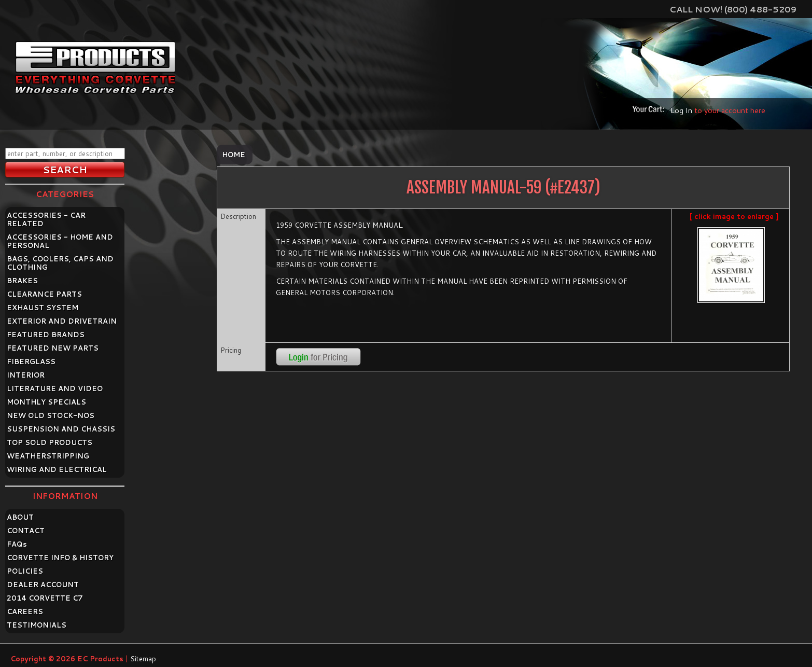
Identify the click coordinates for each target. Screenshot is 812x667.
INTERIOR (26, 375)
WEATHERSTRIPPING (48, 456)
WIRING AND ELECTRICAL (57, 469)
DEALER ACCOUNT (43, 585)
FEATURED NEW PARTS (53, 348)
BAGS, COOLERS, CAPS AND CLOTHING (60, 263)
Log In (681, 110)
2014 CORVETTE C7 (45, 598)
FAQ (17, 544)
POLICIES (25, 571)
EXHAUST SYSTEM (43, 308)
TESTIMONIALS (37, 625)
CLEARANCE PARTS (44, 294)
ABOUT (20, 517)
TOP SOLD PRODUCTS (50, 442)
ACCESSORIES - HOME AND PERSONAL (60, 241)
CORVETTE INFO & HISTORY (60, 558)
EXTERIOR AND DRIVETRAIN (62, 321)
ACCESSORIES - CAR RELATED (46, 219)
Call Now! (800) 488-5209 (733, 9)
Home (234, 155)
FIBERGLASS (31, 362)
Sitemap (143, 659)
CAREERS (25, 612)
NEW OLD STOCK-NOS (51, 415)
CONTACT (26, 531)
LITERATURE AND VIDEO (55, 388)
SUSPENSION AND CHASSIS (61, 429)
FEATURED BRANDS (46, 335)
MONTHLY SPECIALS (46, 402)
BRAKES (22, 281)
